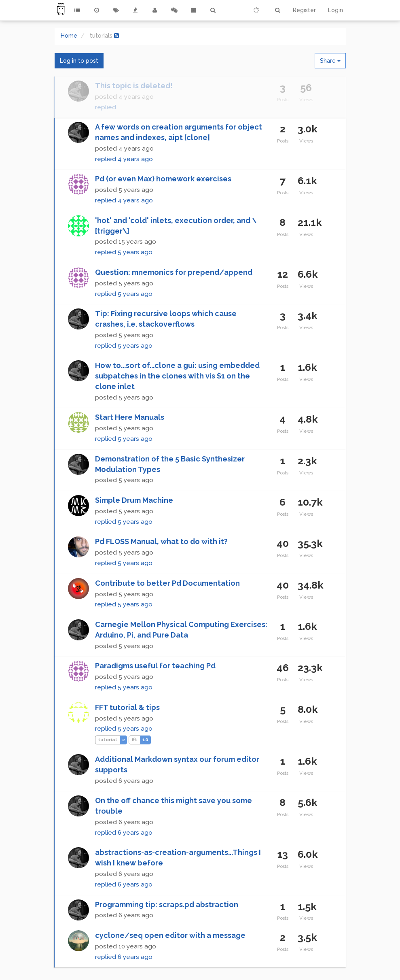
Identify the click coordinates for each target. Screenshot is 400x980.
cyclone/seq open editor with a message (170, 935)
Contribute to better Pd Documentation (167, 583)
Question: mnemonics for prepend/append (174, 272)
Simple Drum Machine (134, 500)
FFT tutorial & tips (127, 707)
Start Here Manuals (130, 417)
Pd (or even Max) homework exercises (163, 179)
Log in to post (79, 61)
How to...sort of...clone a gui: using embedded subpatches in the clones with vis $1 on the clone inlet (177, 376)
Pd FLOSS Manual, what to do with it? (161, 541)
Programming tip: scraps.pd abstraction (167, 905)
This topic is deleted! (134, 86)
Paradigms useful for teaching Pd (155, 666)
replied (106, 107)
